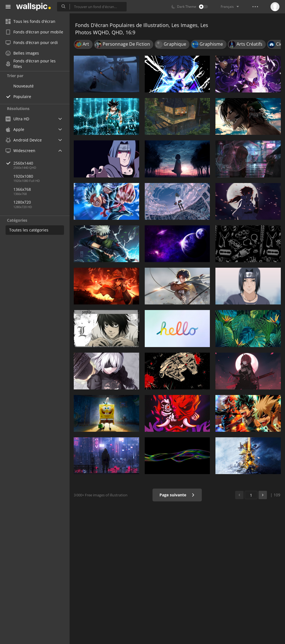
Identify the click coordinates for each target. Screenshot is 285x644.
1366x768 (22, 189)
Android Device (24, 140)
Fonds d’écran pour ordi (32, 42)
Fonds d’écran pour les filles (31, 64)
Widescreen (20, 151)
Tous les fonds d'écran (30, 21)
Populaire (22, 97)
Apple (15, 129)
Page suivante (177, 495)
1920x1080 (23, 176)
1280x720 (22, 202)
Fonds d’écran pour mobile (34, 32)
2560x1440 (41, 163)
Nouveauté (24, 86)
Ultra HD (17, 119)
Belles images (22, 53)
